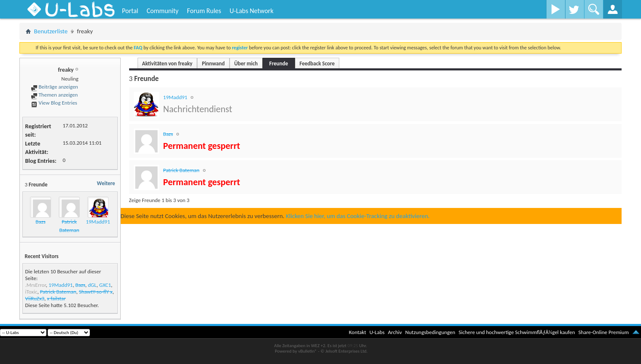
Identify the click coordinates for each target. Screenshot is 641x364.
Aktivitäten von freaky (167, 63)
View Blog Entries (54, 103)
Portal (130, 11)
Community (162, 11)
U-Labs (377, 332)
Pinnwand (213, 63)
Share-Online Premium (603, 332)
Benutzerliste (51, 31)
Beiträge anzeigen (54, 87)
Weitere (106, 183)
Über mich (246, 63)
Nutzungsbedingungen (430, 332)
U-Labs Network (252, 11)
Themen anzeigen (54, 95)
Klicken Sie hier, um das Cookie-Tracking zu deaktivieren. (358, 216)
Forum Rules (204, 11)
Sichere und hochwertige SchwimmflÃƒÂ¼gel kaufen (517, 332)
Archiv (395, 332)
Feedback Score (317, 63)
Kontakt (358, 332)
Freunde (279, 63)
